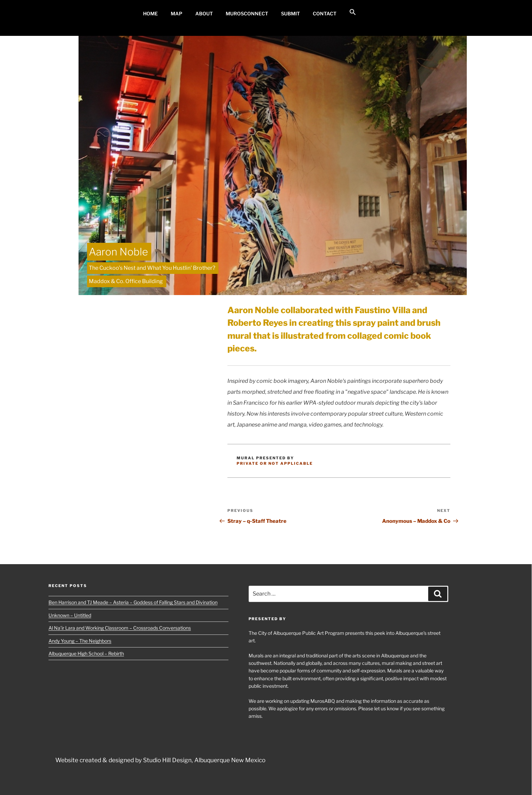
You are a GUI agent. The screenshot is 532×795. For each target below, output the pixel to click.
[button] (353, 12)
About (204, 13)
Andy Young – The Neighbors (80, 641)
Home (150, 13)
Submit (290, 13)
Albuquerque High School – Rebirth (86, 653)
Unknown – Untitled (70, 615)
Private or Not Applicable (275, 463)
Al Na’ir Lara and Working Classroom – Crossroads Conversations (120, 628)
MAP (177, 13)
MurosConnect (247, 13)
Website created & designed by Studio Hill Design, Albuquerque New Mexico (160, 760)
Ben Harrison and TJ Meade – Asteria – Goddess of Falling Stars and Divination (133, 602)
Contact (325, 13)
